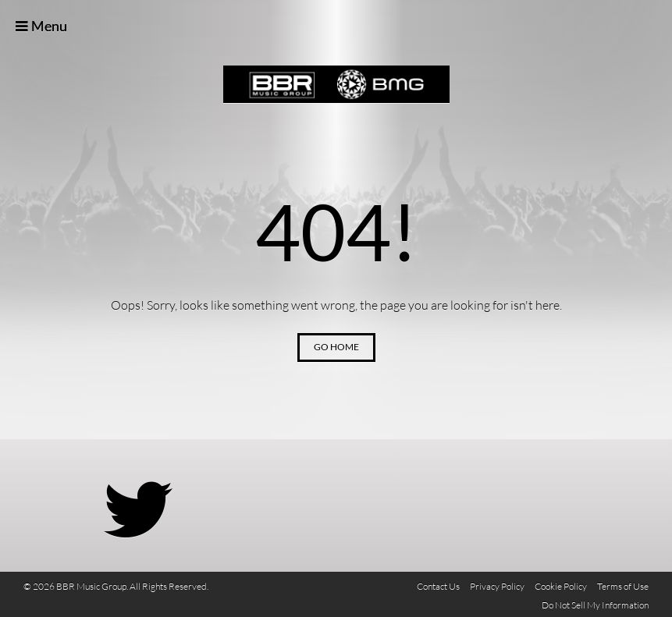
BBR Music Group (336, 85)
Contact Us (438, 586)
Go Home (336, 347)
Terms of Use (623, 586)
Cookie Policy (561, 586)
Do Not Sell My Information (595, 605)
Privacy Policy (497, 586)
